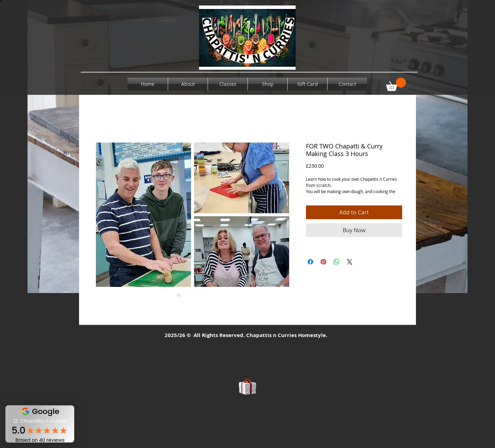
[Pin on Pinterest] (323, 262)
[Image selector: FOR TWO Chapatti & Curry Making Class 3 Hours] (179, 295)
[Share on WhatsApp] (337, 262)
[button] (396, 84)
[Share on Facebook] (310, 262)
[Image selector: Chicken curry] (186, 295)
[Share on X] (350, 262)
